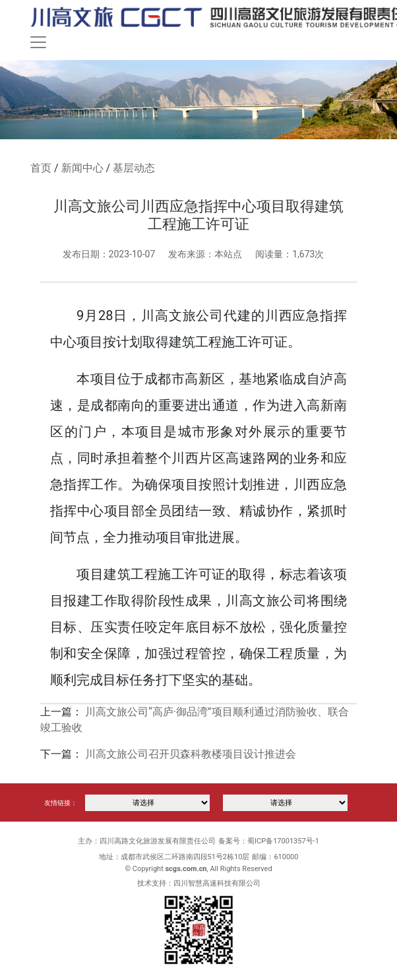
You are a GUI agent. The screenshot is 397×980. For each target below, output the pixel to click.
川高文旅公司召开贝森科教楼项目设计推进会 (191, 754)
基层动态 (134, 168)
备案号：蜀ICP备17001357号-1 (269, 841)
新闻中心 (82, 168)
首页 (41, 168)
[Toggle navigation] (38, 42)
